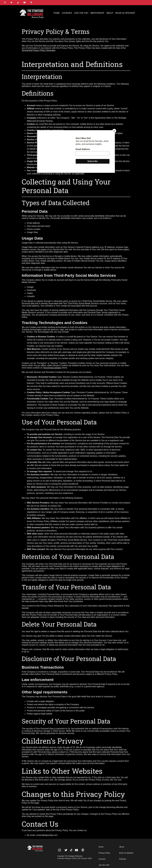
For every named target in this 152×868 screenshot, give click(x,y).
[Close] (114, 131)
